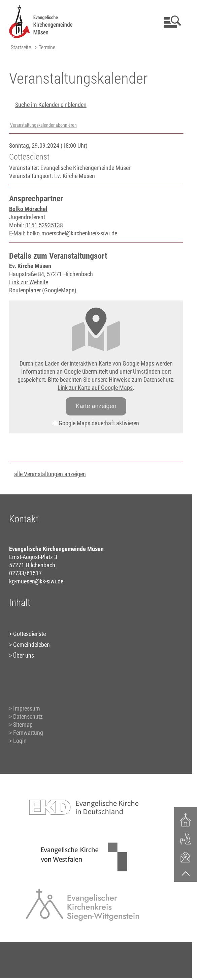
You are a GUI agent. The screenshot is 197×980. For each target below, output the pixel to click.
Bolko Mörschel (28, 209)
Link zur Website (29, 282)
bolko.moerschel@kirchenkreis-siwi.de (72, 233)
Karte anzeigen (96, 406)
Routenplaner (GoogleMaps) (43, 290)
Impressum (27, 708)
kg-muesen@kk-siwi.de (36, 581)
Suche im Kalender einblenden (51, 105)
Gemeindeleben (31, 645)
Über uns (24, 655)
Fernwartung (28, 733)
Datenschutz (28, 716)
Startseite (21, 47)
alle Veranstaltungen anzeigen (50, 474)
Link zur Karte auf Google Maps (95, 388)
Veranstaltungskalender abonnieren (43, 125)
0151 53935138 (44, 225)
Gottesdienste (29, 634)
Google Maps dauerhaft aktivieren (96, 423)
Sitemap (23, 725)
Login (20, 741)
